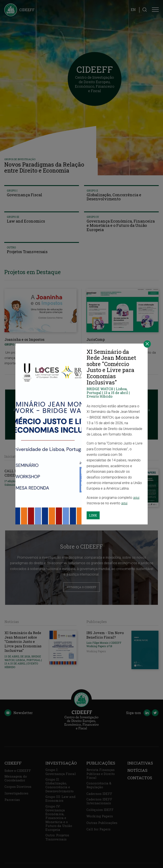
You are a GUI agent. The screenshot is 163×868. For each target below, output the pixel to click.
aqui (136, 498)
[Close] (147, 344)
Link (93, 515)
